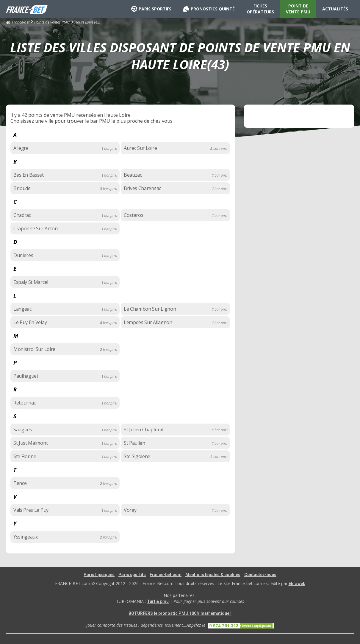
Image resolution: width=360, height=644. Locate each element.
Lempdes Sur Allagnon (148, 322)
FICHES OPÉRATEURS (260, 9)
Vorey (130, 510)
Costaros (133, 215)
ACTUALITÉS (335, 9)
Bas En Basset (29, 175)
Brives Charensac (142, 188)
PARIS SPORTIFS (151, 9)
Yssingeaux (26, 537)
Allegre (21, 148)
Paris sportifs (132, 575)
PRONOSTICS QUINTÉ (209, 9)
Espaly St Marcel (31, 282)
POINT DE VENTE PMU (298, 9)
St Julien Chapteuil (143, 430)
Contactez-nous (260, 575)
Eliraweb (297, 584)
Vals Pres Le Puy (31, 510)
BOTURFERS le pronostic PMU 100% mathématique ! (180, 613)
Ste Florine (25, 456)
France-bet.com (166, 575)
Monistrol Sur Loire (34, 349)
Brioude (22, 188)
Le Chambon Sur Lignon (150, 309)
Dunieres (23, 255)
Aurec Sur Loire (140, 148)
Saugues (23, 430)
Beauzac (133, 175)
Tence (20, 483)
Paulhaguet (26, 376)
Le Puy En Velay (30, 322)
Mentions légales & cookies (213, 575)
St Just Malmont (30, 443)
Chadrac (22, 215)
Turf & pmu (158, 601)
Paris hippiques (99, 575)
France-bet (18, 22)
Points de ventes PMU (52, 22)
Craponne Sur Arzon (35, 228)
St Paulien (134, 443)
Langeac (22, 309)
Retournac (25, 403)
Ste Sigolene (137, 456)
